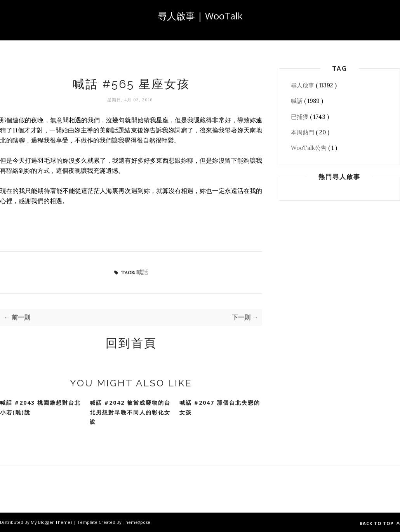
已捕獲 (300, 117)
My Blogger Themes (52, 522)
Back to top (380, 523)
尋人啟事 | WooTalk (200, 16)
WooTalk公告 (310, 148)
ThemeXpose (137, 522)
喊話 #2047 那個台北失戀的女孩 (220, 407)
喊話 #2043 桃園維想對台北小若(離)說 (40, 407)
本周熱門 (303, 132)
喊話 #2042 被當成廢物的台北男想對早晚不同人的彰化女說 (130, 412)
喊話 (142, 272)
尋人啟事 (303, 85)
